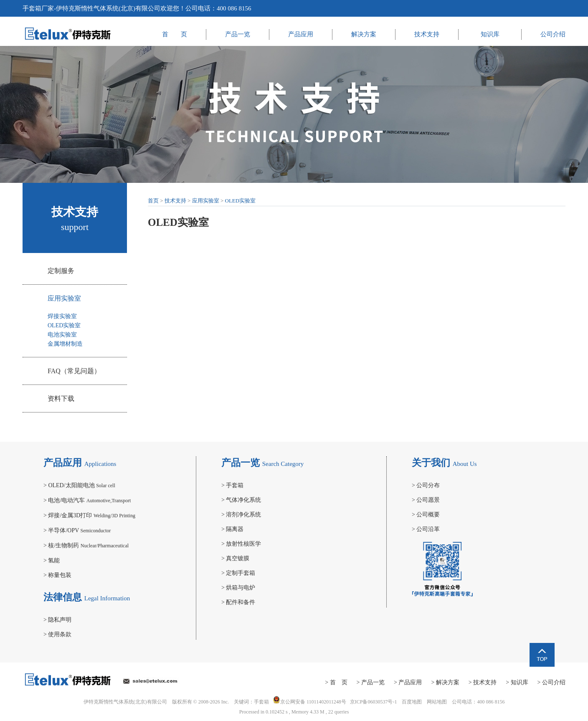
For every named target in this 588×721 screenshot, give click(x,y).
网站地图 (437, 702)
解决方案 (364, 34)
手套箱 (32, 8)
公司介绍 (553, 34)
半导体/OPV (77, 530)
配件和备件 (238, 602)
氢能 (52, 560)
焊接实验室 (62, 316)
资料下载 (61, 398)
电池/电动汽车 (87, 500)
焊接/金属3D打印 (89, 515)
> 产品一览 (371, 682)
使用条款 (57, 634)
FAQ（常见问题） (74, 371)
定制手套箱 (238, 573)
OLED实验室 (64, 325)
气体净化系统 (241, 500)
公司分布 (426, 485)
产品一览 (238, 34)
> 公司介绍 (551, 682)
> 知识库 (517, 682)
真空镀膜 (235, 558)
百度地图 (412, 702)
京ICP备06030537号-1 (374, 702)
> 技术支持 (483, 682)
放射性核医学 (241, 544)
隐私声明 (57, 620)
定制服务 (61, 271)
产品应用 (301, 34)
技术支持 (427, 34)
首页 (153, 201)
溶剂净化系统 (241, 515)
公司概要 (426, 515)
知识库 (490, 34)
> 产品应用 (408, 682)
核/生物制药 (86, 545)
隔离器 (232, 529)
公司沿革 (426, 529)
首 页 (175, 34)
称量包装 (57, 575)
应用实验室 (64, 298)
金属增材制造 (65, 344)
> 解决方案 (445, 682)
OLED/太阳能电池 (79, 485)
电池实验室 (62, 335)
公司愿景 (426, 500)
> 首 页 (336, 682)
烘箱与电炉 (238, 588)
